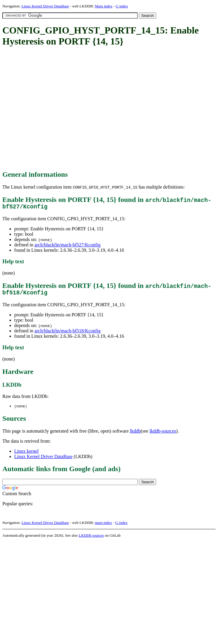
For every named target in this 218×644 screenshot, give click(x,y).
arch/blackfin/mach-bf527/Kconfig (67, 246)
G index (122, 6)
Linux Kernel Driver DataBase (45, 6)
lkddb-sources (163, 434)
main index (103, 526)
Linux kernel (26, 454)
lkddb (135, 434)
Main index (104, 6)
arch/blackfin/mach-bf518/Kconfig (67, 334)
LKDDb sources (91, 539)
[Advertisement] (56, 109)
